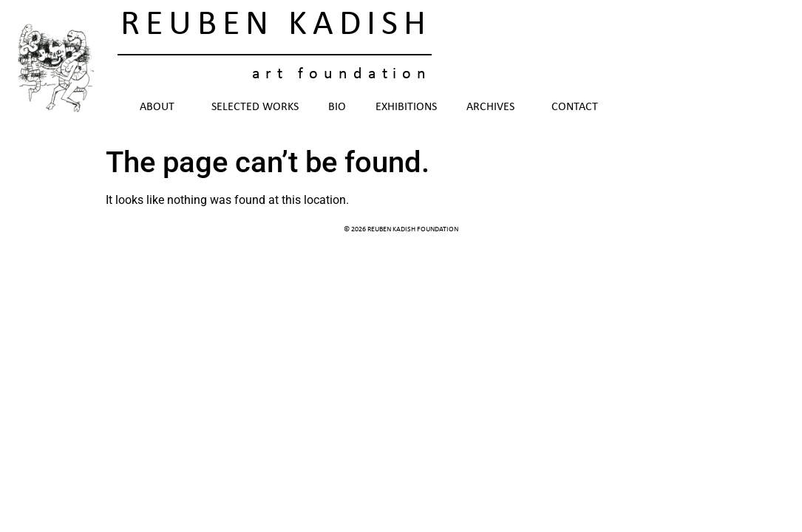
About (161, 107)
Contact (575, 107)
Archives (494, 107)
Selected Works (255, 107)
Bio (337, 107)
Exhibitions (406, 107)
